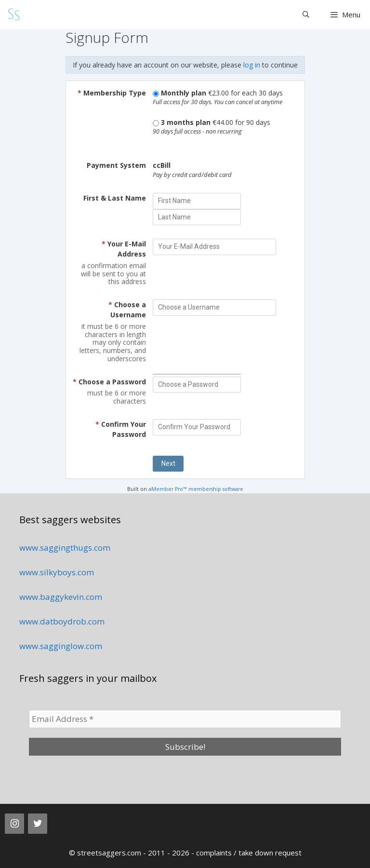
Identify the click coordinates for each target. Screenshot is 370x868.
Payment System (116, 165)
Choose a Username (127, 310)
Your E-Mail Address (124, 249)
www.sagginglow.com (61, 646)
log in (252, 65)
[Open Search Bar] (306, 14)
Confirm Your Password (121, 429)
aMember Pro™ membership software (196, 489)
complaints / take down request (249, 853)
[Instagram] (14, 824)
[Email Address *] (185, 719)
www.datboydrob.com (62, 621)
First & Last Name (115, 198)
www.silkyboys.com (57, 572)
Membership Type (112, 93)
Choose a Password (109, 382)
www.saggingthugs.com (65, 548)
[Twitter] (38, 824)
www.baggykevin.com (61, 597)
